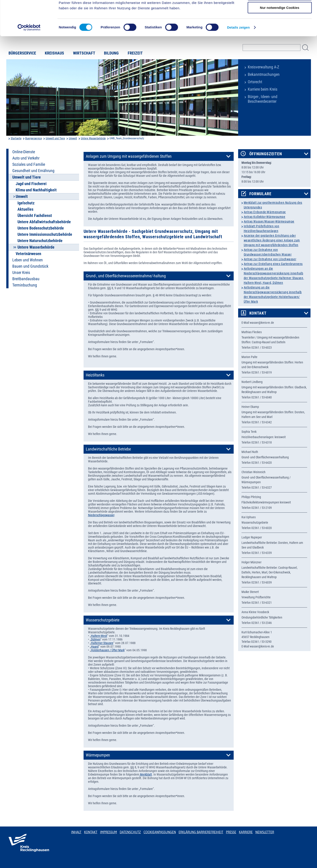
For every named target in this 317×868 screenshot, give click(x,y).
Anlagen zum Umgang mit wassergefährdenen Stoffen (129, 156)
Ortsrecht (255, 82)
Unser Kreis (21, 273)
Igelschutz (26, 203)
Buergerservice (34, 138)
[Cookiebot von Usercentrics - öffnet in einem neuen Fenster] (29, 57)
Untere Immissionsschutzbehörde (45, 234)
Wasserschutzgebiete (103, 620)
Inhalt (76, 832)
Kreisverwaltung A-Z (263, 67)
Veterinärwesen (28, 254)
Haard (95, 647)
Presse (231, 832)
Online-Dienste (24, 152)
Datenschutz (130, 832)
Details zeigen (238, 57)
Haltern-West (99, 636)
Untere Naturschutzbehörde (40, 241)
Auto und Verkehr (26, 158)
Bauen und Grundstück (30, 266)
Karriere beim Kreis (263, 89)
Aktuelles (25, 209)
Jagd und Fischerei (31, 184)
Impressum (108, 832)
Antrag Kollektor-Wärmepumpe (265, 217)
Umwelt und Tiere (55, 138)
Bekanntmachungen (264, 74)
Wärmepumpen (98, 755)
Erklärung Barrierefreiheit (201, 832)
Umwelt (73, 138)
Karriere (246, 832)
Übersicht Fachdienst (35, 216)
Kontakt (258, 313)
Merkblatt (146, 774)
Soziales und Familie (29, 164)
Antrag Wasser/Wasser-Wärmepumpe (269, 221)
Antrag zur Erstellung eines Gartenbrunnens (273, 264)
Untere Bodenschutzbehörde (41, 228)
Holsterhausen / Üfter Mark (108, 650)
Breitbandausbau (26, 279)
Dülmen (96, 639)
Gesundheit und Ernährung (33, 171)
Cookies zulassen (280, 11)
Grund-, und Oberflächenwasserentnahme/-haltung (126, 276)
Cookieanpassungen (160, 832)
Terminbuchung (25, 285)
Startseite (16, 138)
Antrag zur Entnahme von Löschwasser (270, 259)
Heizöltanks (95, 375)
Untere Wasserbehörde (93, 138)
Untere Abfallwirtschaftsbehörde (44, 222)
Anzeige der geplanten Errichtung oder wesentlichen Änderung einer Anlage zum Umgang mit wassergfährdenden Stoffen (272, 240)
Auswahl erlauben (280, 24)
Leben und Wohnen (28, 260)
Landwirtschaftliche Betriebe (108, 449)
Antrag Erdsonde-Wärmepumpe (265, 212)
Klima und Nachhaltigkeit (36, 190)
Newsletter (265, 832)
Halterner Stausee (102, 643)
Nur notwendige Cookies (280, 37)
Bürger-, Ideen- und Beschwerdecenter (263, 99)
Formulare (260, 194)
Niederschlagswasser (101, 515)
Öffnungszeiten (266, 154)
